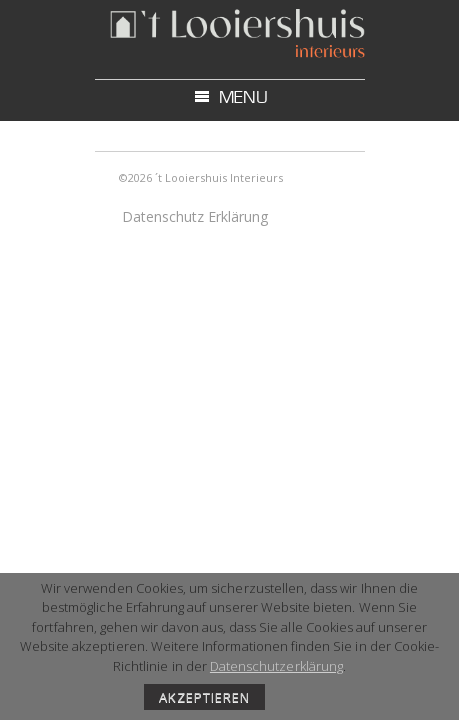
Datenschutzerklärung (276, 666)
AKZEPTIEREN (204, 697)
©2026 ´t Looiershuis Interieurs (201, 177)
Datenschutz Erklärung (195, 216)
